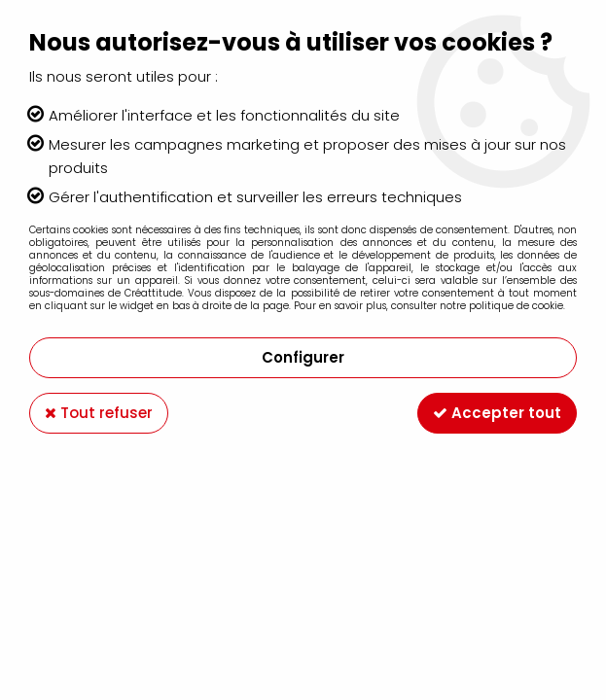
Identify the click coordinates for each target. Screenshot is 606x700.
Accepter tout (497, 413)
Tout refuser (99, 413)
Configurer (303, 357)
